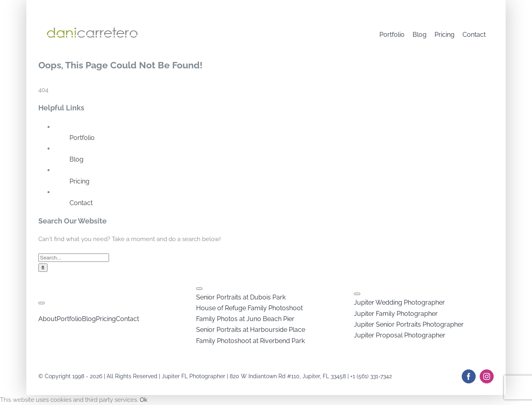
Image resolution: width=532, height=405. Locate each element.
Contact (81, 203)
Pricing (79, 181)
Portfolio (82, 138)
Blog (76, 159)
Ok (144, 400)
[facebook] (469, 376)
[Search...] (74, 258)
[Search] (43, 268)
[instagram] (487, 376)
